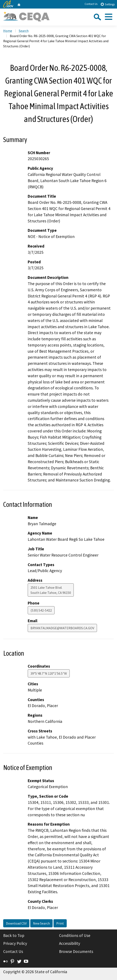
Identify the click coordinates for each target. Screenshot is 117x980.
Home (8, 31)
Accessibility (70, 943)
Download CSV (16, 923)
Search (24, 31)
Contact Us (91, 4)
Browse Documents (76, 951)
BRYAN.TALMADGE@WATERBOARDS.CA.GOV (62, 628)
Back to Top (14, 935)
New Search (41, 923)
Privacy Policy (15, 943)
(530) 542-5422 (41, 610)
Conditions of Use (75, 935)
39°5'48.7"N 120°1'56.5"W (49, 673)
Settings (108, 4)
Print (60, 923)
